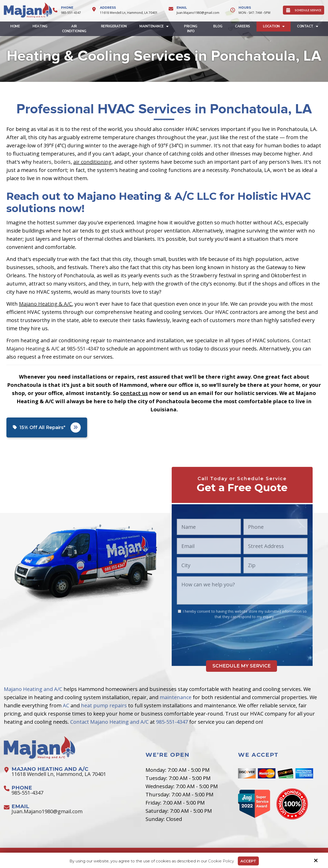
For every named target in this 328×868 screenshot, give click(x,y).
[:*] (180, 611)
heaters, (43, 162)
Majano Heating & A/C (45, 304)
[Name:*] (209, 527)
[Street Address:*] (275, 546)
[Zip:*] (275, 565)
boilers (62, 162)
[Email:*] (209, 546)
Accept (248, 861)
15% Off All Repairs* (47, 427)
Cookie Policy (221, 861)
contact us (134, 393)
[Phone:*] (275, 527)
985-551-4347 (71, 13)
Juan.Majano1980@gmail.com (198, 13)
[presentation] (242, 634)
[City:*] (209, 565)
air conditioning (92, 162)
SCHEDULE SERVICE (304, 10)
